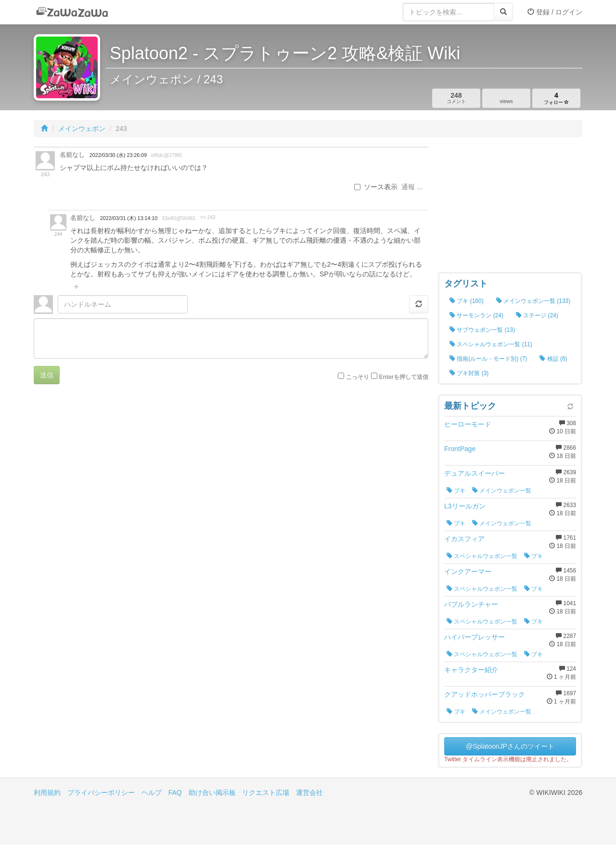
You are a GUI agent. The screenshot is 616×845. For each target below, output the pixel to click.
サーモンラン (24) (476, 315)
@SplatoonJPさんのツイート (510, 746)
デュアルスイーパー (475, 473)
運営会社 (309, 793)
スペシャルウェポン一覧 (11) (491, 344)
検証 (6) (553, 359)
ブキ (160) (467, 301)
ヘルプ (152, 793)
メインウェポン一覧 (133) (533, 301)
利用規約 (47, 793)
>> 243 (208, 217)
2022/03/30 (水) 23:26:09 (118, 155)
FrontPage (460, 449)
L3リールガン (465, 506)
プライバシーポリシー (101, 793)
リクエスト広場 (266, 793)
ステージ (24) (537, 315)
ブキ (456, 491)
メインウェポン (82, 129)
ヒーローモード (468, 424)
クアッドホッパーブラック (485, 694)
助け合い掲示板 (212, 793)
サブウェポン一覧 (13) (482, 330)
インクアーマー (468, 572)
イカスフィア (464, 539)
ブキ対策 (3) (469, 373)
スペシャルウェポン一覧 (482, 556)
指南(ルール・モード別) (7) (488, 359)
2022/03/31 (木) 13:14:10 (129, 218)
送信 (47, 375)
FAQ (175, 793)
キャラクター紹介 (471, 670)
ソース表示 (376, 187)
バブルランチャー (471, 604)
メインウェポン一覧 (502, 491)
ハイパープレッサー (475, 637)
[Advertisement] (510, 207)
